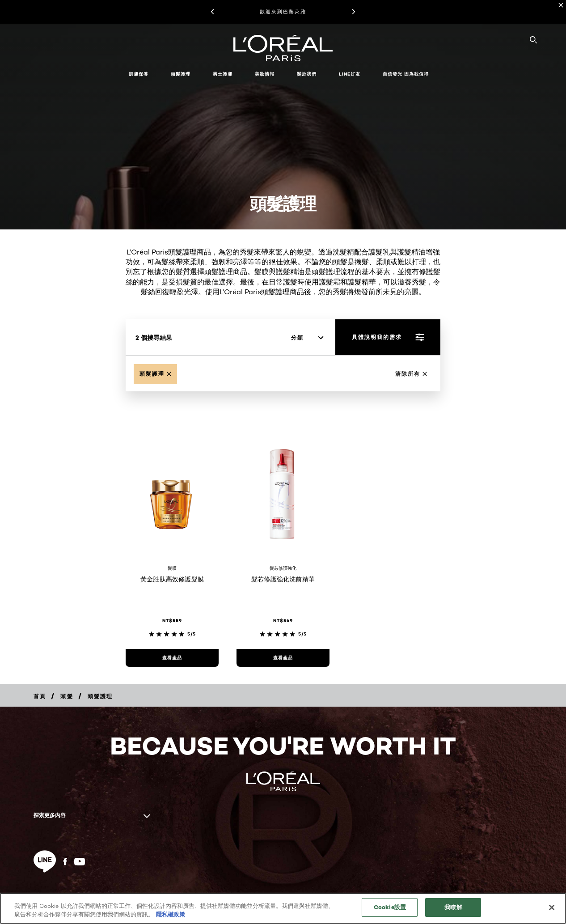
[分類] (307, 338)
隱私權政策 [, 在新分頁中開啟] (171, 914)
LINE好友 (350, 74)
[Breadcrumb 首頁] (40, 696)
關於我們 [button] (307, 74)
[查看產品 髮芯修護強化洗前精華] (283, 658)
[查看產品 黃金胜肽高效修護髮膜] (172, 658)
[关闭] (552, 907)
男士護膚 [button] (223, 74)
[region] (283, 908)
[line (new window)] (45, 861)
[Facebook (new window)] (65, 862)
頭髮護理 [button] (181, 74)
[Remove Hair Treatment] (155, 374)
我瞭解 (453, 907)
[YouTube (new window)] (80, 862)
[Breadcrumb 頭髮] (67, 696)
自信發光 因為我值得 (406, 74)
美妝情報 (265, 74)
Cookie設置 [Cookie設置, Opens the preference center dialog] (390, 907)
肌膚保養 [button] (139, 74)
